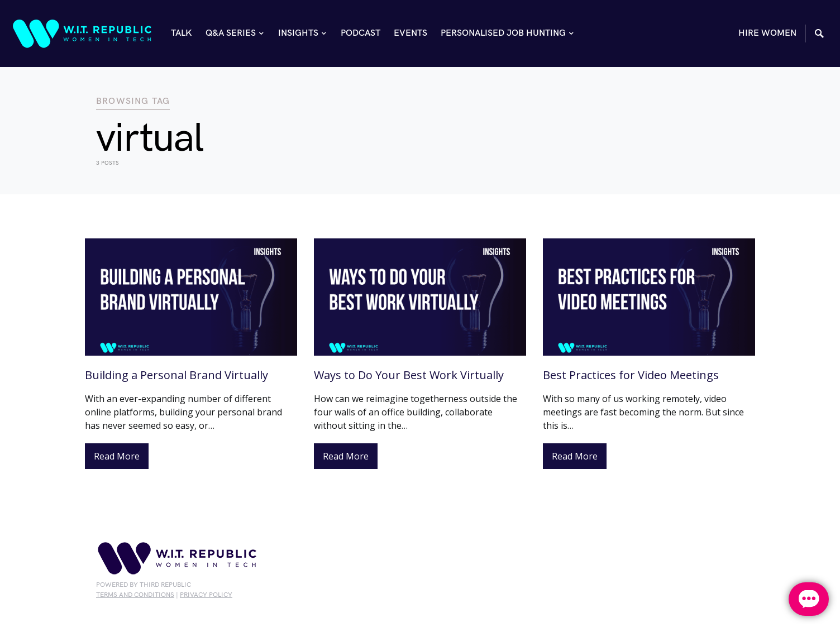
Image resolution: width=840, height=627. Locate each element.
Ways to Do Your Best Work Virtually (409, 375)
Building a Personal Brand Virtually (176, 375)
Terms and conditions (135, 595)
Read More (117, 456)
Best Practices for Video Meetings (631, 375)
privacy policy (206, 595)
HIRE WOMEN (767, 33)
